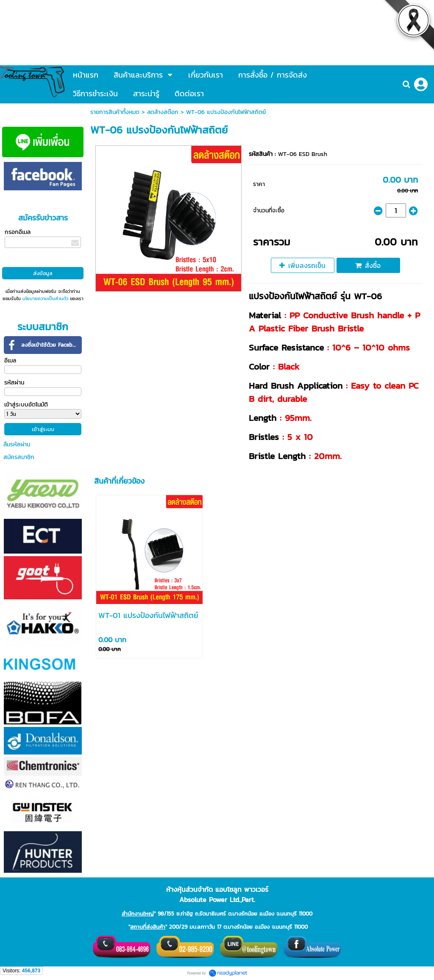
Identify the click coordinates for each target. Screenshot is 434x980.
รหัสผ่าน (14, 383)
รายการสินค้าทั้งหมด (115, 112)
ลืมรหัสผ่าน (17, 444)
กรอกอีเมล (18, 232)
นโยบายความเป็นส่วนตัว (45, 298)
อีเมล (10, 361)
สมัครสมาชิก (19, 457)
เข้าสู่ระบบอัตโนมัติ (26, 405)
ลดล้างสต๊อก (163, 112)
